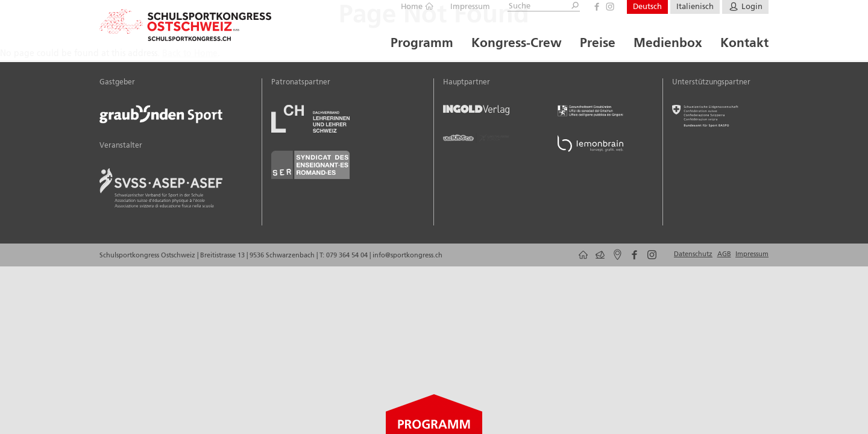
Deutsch (647, 7)
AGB (724, 254)
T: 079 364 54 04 (344, 256)
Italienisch (695, 7)
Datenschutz (693, 254)
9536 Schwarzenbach (283, 256)
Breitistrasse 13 (223, 256)
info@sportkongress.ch (407, 256)
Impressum (470, 7)
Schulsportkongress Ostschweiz (148, 256)
